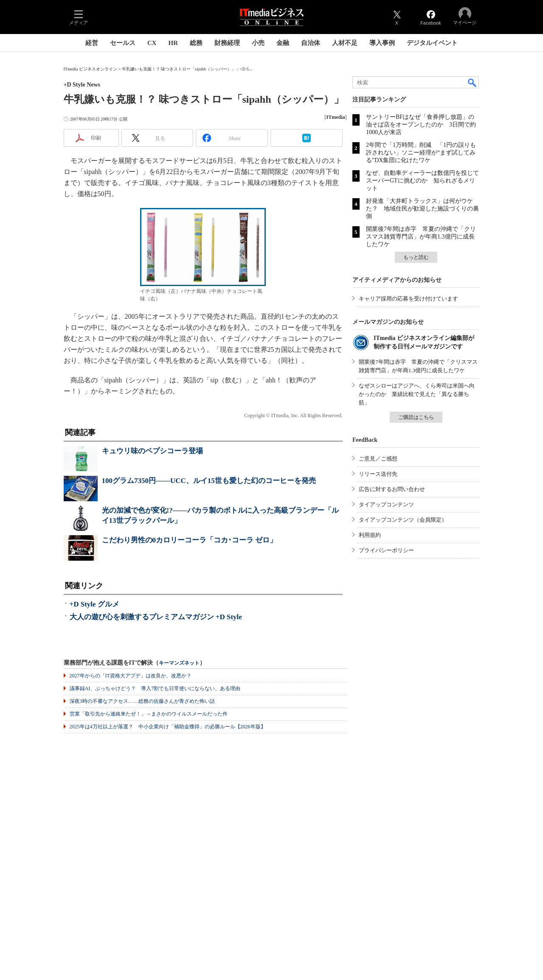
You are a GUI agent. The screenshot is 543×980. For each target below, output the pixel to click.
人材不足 (345, 43)
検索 (473, 82)
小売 (258, 43)
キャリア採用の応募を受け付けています (408, 299)
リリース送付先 (378, 474)
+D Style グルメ (94, 604)
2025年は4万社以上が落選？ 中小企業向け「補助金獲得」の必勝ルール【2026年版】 (168, 727)
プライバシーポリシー (386, 550)
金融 (283, 43)
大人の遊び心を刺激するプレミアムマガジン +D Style (156, 617)
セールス (123, 43)
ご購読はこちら (416, 417)
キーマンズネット (179, 663)
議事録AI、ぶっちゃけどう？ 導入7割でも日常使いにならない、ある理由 (155, 688)
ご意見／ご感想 (378, 459)
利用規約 (370, 535)
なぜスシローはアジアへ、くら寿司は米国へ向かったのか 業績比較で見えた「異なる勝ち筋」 (417, 394)
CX (152, 43)
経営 (92, 43)
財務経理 (227, 43)
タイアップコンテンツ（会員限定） (403, 520)
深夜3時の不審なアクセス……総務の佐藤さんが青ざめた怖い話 (142, 701)
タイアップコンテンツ (386, 504)
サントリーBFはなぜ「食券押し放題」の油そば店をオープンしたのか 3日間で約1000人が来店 (421, 125)
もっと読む (416, 257)
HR (173, 43)
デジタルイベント (432, 43)
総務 (196, 43)
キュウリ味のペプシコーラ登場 (152, 451)
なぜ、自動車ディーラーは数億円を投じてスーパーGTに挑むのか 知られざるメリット (422, 181)
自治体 (311, 43)
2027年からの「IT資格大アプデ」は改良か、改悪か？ (131, 676)
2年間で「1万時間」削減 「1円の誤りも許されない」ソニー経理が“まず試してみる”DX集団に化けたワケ (421, 153)
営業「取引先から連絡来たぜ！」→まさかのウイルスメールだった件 (149, 714)
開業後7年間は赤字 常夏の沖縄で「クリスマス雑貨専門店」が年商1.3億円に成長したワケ (421, 237)
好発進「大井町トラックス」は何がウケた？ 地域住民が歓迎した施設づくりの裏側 (422, 209)
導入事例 (382, 43)
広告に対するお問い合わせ (392, 489)
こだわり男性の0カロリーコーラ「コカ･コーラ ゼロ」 (190, 540)
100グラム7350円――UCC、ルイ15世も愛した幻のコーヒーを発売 (209, 481)
